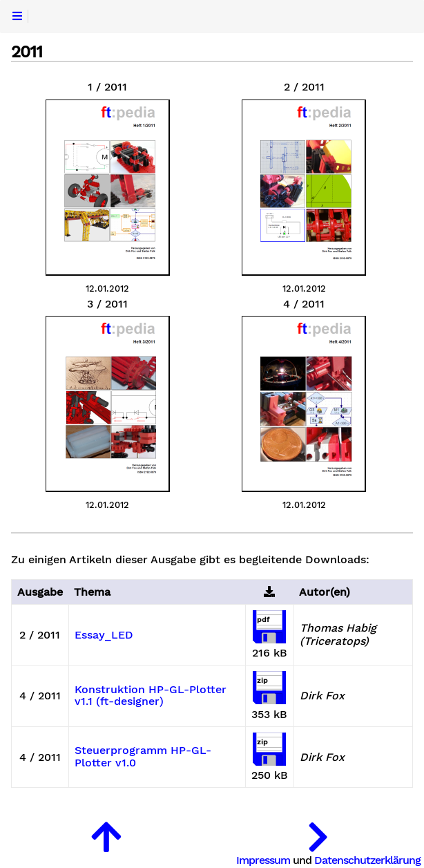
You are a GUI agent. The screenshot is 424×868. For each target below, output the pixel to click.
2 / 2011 (304, 87)
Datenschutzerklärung (367, 860)
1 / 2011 (107, 87)
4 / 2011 (304, 304)
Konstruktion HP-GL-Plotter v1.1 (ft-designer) (151, 696)
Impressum (263, 860)
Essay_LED (104, 635)
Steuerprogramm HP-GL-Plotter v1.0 (143, 757)
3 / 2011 (107, 304)
